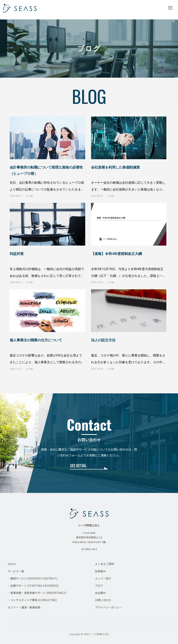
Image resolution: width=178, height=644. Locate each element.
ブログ (99, 586)
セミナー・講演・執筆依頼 (24, 607)
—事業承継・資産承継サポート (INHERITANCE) (37, 593)
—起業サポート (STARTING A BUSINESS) (33, 586)
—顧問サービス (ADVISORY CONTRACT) (33, 578)
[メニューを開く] (170, 8)
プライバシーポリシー (108, 607)
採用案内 (100, 571)
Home (12, 564)
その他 (29, 196)
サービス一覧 (16, 571)
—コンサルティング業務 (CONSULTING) (32, 600)
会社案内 (100, 593)
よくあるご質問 (104, 564)
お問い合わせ (103, 600)
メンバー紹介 (103, 578)
